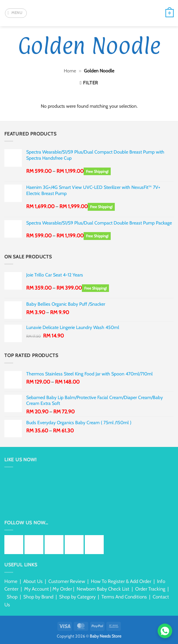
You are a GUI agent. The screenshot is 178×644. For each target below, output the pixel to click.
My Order (62, 589)
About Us (33, 581)
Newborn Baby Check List (103, 589)
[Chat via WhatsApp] (165, 631)
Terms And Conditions (124, 597)
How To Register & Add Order (121, 581)
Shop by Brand (38, 597)
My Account (37, 589)
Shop (12, 597)
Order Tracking (150, 589)
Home (70, 71)
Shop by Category (77, 597)
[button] (16, 13)
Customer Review (67, 581)
